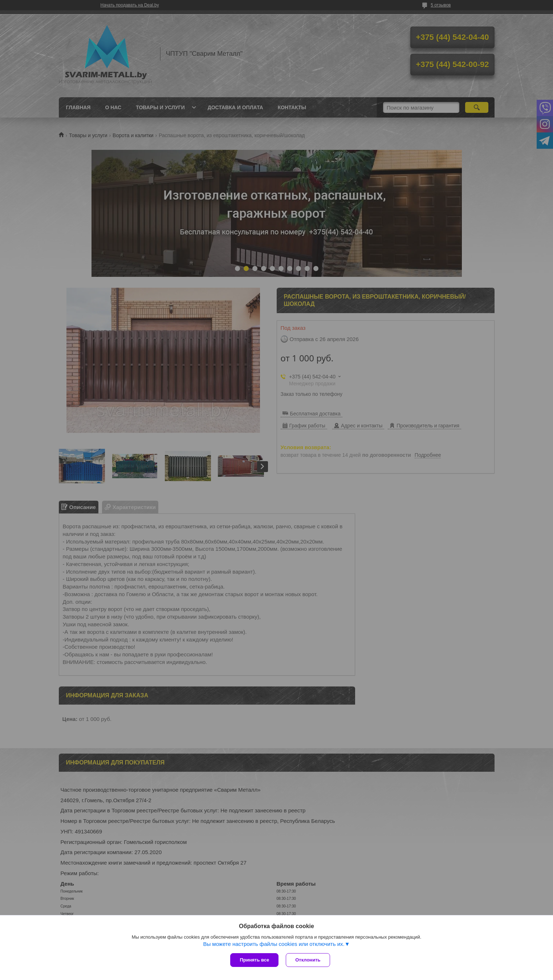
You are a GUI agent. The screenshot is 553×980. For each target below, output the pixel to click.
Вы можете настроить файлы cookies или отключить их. (274, 944)
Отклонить (308, 960)
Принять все (254, 960)
